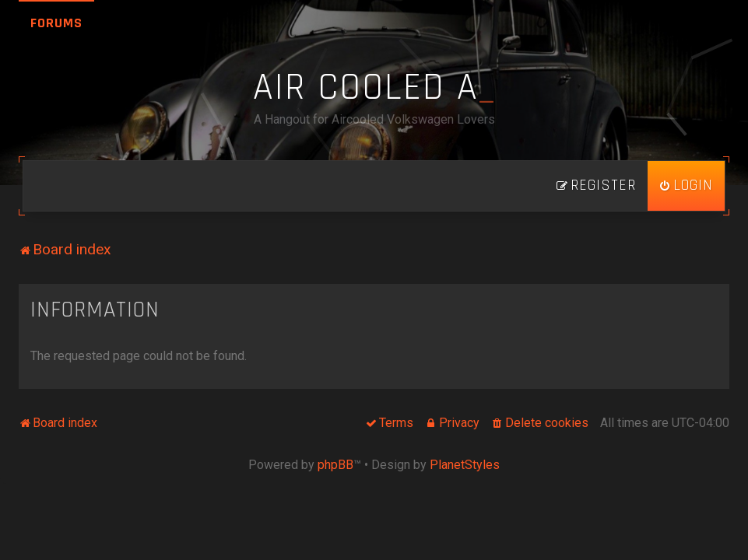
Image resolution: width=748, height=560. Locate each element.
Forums (56, 23)
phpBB (335, 465)
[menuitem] (686, 186)
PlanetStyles (465, 465)
